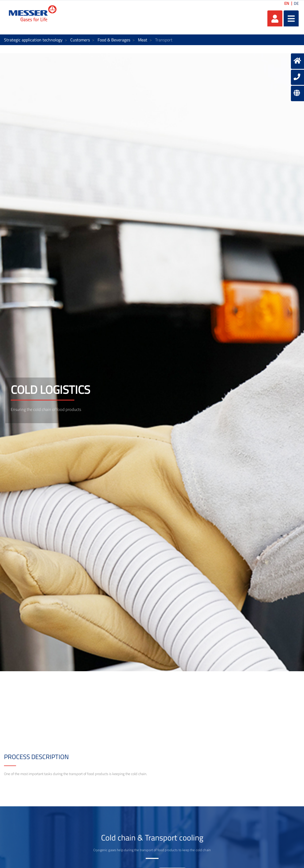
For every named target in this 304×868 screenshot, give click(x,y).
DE (296, 3)
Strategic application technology (33, 40)
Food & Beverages (114, 40)
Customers (80, 40)
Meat (143, 40)
